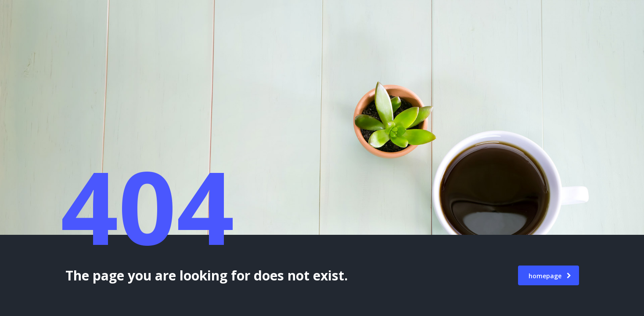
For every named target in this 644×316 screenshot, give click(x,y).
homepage (550, 276)
